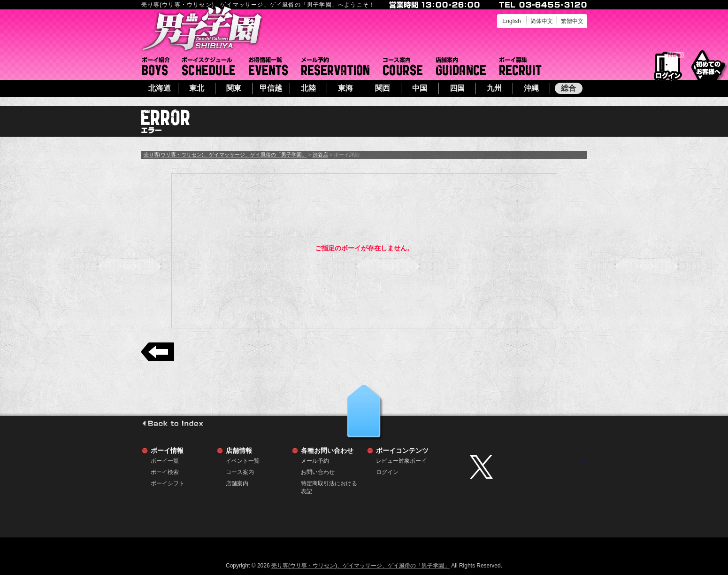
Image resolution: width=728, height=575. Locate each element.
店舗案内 (461, 66)
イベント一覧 (268, 66)
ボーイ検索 (165, 472)
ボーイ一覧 (165, 461)
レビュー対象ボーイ (401, 461)
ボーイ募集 (521, 66)
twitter (526, 467)
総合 (568, 88)
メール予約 (335, 66)
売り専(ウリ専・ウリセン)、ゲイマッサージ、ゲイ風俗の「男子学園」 (225, 155)
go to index (172, 423)
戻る (158, 352)
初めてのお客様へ (708, 66)
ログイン (668, 66)
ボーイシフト (209, 66)
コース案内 (403, 66)
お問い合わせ (318, 472)
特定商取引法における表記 (329, 484)
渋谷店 (320, 155)
